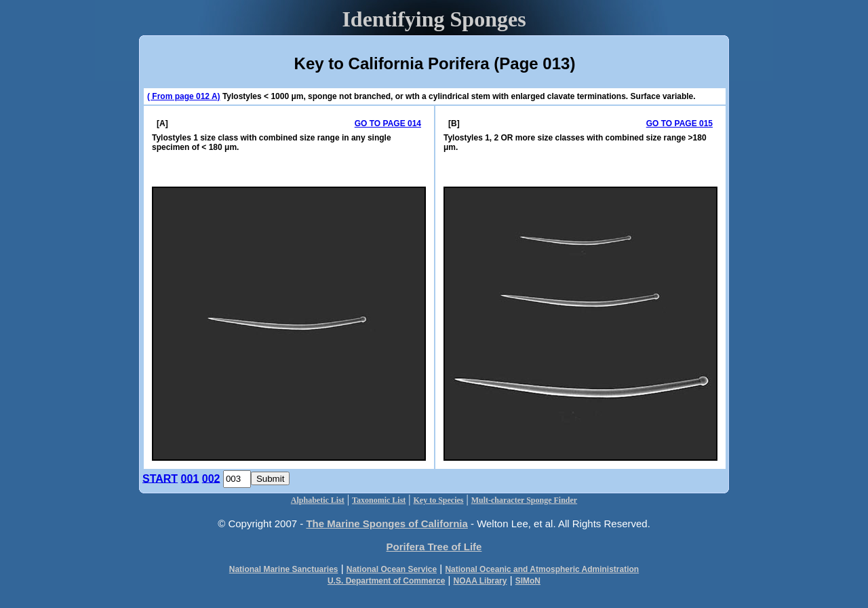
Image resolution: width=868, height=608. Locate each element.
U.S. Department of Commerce (386, 581)
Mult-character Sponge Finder (524, 500)
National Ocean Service (392, 569)
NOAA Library (480, 581)
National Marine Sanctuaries (284, 569)
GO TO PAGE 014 (388, 123)
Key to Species (439, 500)
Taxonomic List (379, 500)
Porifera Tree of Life (434, 547)
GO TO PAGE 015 (679, 123)
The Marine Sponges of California (387, 524)
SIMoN (528, 581)
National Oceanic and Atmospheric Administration (542, 569)
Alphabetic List (318, 500)
